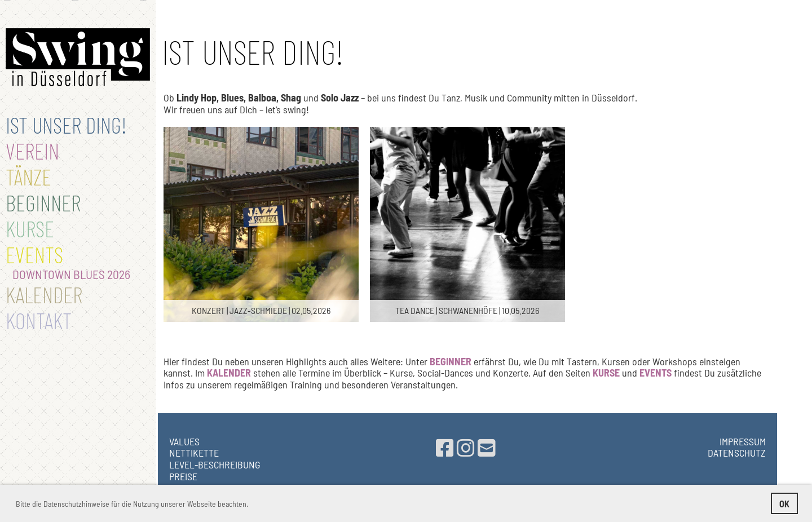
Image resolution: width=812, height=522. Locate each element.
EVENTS (656, 373)
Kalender (44, 294)
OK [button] (784, 504)
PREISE (183, 476)
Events (34, 254)
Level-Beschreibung (215, 465)
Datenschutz (737, 453)
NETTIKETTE (194, 453)
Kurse (30, 228)
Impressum (743, 441)
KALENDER (229, 373)
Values (184, 441)
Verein (32, 151)
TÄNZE (28, 176)
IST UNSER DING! (66, 125)
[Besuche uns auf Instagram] (466, 447)
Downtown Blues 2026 (68, 274)
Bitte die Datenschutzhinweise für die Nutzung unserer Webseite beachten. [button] (132, 504)
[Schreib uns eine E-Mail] (487, 447)
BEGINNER (43, 202)
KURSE (606, 373)
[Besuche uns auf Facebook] (445, 447)
